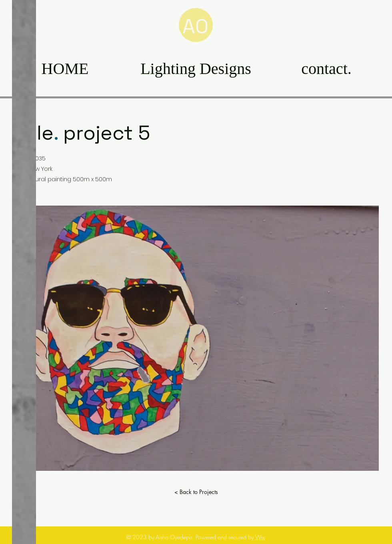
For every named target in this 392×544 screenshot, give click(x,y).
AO (195, 26)
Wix (260, 537)
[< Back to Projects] (196, 492)
